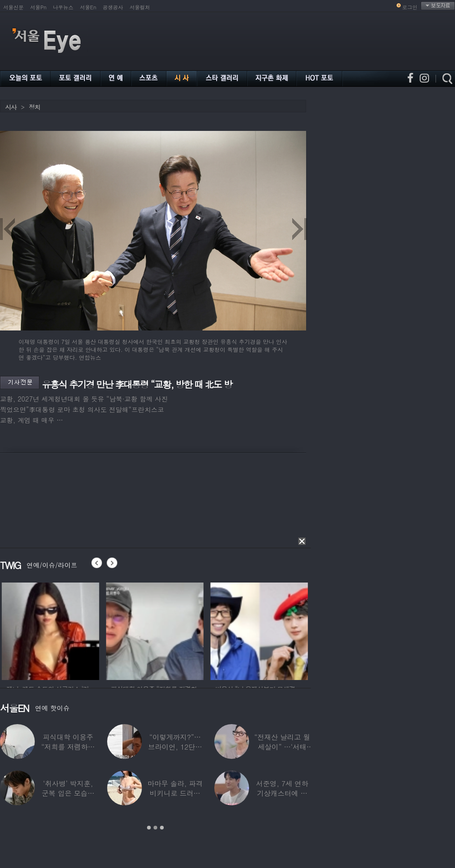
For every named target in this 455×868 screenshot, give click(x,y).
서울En (88, 7)
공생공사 (113, 7)
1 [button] (149, 828)
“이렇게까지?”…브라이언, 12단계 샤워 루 (175, 747)
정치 (34, 107)
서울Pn (38, 7)
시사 (11, 107)
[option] (63, 630)
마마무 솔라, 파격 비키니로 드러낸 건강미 (175, 793)
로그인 (410, 7)
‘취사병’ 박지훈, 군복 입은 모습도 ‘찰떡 (68, 793)
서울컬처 (140, 7)
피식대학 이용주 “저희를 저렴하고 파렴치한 (68, 747)
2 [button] (155, 828)
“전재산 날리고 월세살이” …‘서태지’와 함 (282, 747)
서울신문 (13, 7)
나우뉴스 (63, 7)
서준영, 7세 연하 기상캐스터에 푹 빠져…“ (282, 793)
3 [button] (162, 828)
